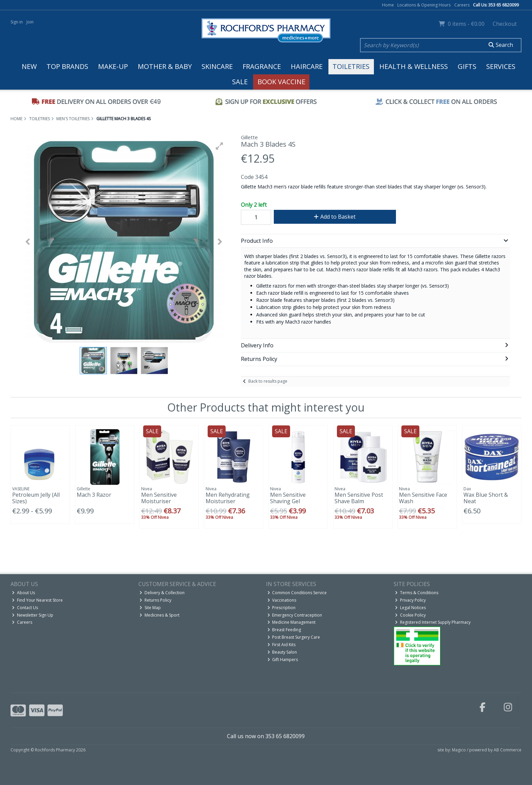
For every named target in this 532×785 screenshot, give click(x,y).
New (29, 66)
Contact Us (25, 608)
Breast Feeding (284, 630)
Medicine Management (292, 622)
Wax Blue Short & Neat (486, 498)
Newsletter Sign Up (33, 615)
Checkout (505, 24)
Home (388, 5)
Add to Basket (335, 217)
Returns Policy (155, 600)
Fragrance (262, 66)
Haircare (307, 66)
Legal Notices (410, 608)
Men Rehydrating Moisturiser (228, 498)
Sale (240, 82)
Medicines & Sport (159, 615)
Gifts (467, 66)
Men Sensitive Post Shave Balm (359, 498)
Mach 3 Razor (94, 495)
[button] (220, 146)
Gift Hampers (283, 660)
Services (501, 66)
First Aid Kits (282, 645)
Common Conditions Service (297, 593)
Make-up (113, 66)
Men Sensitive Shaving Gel (288, 498)
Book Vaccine (281, 82)
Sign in (17, 22)
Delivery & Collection (162, 593)
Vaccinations (282, 600)
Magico (459, 750)
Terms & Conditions (417, 593)
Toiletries (351, 66)
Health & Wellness (414, 66)
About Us (23, 593)
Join (30, 22)
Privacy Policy (410, 600)
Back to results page (268, 381)
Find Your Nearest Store (37, 600)
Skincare (217, 66)
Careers (462, 5)
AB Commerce (508, 750)
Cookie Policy (410, 615)
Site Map (150, 608)
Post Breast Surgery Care (294, 637)
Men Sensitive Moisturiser (159, 498)
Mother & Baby (165, 66)
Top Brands (67, 66)
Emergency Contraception (295, 615)
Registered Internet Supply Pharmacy (433, 622)
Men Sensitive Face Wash (423, 498)
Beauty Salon (282, 652)
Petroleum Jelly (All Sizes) (36, 498)
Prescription (282, 608)
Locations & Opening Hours (424, 5)
